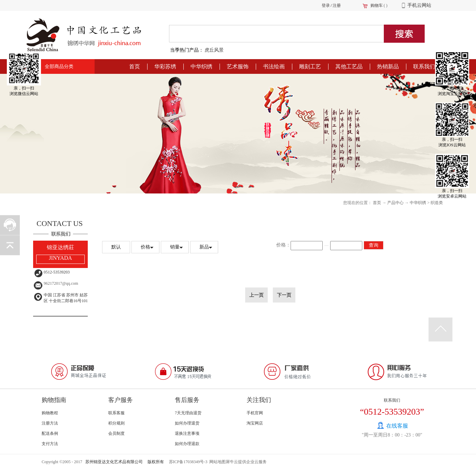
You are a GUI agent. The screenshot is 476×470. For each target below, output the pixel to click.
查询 (374, 245)
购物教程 (50, 413)
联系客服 (116, 413)
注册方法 (50, 423)
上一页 (256, 295)
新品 (204, 247)
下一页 (284, 295)
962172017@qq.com (61, 283)
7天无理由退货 (188, 413)
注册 (337, 5)
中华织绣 (418, 203)
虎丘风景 (214, 50)
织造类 (437, 203)
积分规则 (116, 423)
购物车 (377, 5)
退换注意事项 (187, 433)
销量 (175, 247)
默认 (116, 247)
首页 (135, 66)
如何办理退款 (187, 444)
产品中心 (395, 203)
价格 (145, 247)
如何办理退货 (187, 423)
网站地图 (216, 462)
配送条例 (50, 433)
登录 (326, 5)
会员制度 (116, 433)
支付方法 (50, 444)
